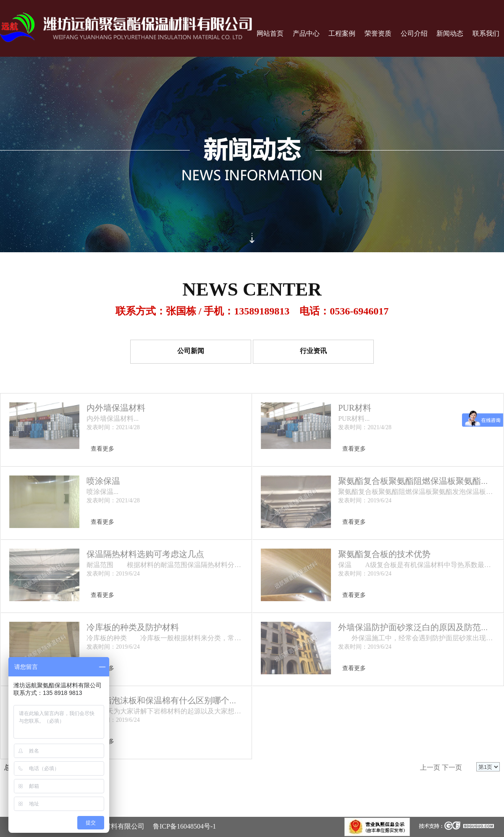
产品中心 (306, 33)
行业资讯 (313, 351)
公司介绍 (414, 33)
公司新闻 (191, 351)
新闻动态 (450, 33)
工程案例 (342, 33)
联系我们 (486, 33)
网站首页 (270, 33)
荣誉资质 (378, 33)
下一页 (452, 767)
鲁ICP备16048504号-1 (184, 826)
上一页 (430, 767)
